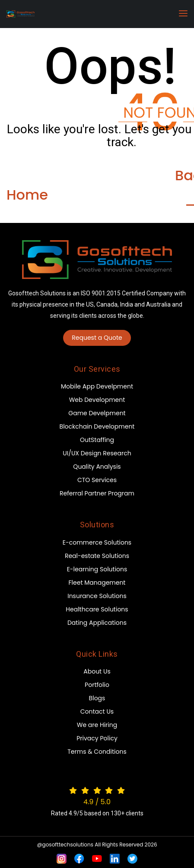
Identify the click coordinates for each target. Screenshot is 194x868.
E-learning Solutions (97, 569)
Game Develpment (97, 413)
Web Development (97, 400)
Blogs (97, 698)
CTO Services (97, 480)
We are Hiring (97, 725)
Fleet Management (97, 583)
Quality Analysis (97, 467)
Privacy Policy (97, 738)
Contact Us (97, 711)
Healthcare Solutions (97, 609)
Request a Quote (97, 338)
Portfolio (97, 685)
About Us (97, 671)
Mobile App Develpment (97, 386)
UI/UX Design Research (97, 453)
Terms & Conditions (97, 752)
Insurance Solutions (97, 596)
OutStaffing (97, 440)
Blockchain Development (97, 426)
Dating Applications (97, 623)
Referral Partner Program (97, 493)
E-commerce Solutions (97, 542)
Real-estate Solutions (97, 556)
